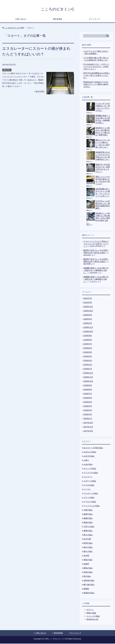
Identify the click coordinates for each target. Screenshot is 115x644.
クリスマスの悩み (91, 473)
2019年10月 (88, 332)
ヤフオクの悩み (90, 502)
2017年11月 (88, 427)
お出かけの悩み (90, 452)
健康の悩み (88, 519)
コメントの (93, 617)
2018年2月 (88, 415)
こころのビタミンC (57, 9)
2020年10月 (88, 311)
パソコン (87, 490)
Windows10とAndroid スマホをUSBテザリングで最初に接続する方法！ (96, 85)
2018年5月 (88, 402)
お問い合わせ (21, 20)
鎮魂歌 (86, 589)
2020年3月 (88, 324)
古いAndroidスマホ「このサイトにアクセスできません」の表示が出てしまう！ (96, 67)
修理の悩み (88, 515)
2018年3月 (88, 411)
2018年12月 (88, 373)
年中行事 (87, 539)
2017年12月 (88, 423)
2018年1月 (88, 419)
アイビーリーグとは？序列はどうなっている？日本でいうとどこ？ (96, 244)
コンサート (88, 477)
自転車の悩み (89, 581)
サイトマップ (94, 20)
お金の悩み (88, 465)
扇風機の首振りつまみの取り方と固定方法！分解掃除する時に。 (96, 271)
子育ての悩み (89, 527)
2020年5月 (88, 320)
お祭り (86, 461)
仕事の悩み (88, 510)
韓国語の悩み (89, 593)
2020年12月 (88, 307)
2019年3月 (88, 361)
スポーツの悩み (90, 481)
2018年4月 (88, 407)
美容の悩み (88, 573)
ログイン (90, 610)
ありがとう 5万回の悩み (93, 448)
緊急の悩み (7, 70)
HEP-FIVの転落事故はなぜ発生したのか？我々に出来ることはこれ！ (97, 76)
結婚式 (86, 564)
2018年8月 (88, 390)
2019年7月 (88, 344)
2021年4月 (88, 303)
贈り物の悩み (89, 585)
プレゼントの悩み (91, 494)
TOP (14, 28)
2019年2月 (88, 365)
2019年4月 (88, 357)
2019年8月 (88, 340)
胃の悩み (87, 577)
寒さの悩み (88, 535)
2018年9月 (88, 386)
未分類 (86, 556)
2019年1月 (88, 369)
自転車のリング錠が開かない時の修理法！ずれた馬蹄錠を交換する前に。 (98, 218)
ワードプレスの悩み (92, 506)
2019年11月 (88, 328)
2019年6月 (88, 349)
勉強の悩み (88, 523)
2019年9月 (88, 336)
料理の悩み (88, 544)
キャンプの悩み (90, 469)
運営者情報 (57, 20)
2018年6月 (88, 398)
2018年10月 (88, 382)
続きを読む (40, 92)
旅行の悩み (88, 548)
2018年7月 (88, 394)
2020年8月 (88, 315)
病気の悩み (88, 560)
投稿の (91, 613)
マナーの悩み (89, 498)
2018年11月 (88, 378)
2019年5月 (88, 353)
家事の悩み (88, 531)
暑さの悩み (88, 552)
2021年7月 (88, 299)
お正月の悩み (89, 457)
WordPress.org (92, 620)
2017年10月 (88, 431)
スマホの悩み (89, 486)
